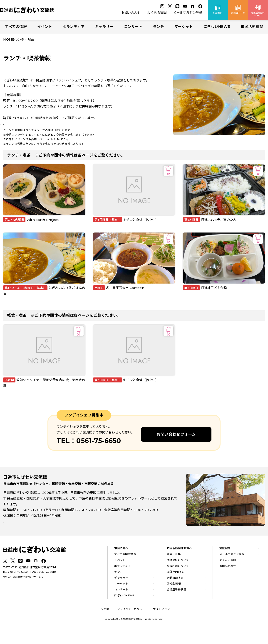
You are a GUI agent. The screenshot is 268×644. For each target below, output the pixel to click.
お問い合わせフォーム (176, 444)
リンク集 (104, 621)
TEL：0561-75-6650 (15, 584)
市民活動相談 (252, 27)
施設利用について (178, 578)
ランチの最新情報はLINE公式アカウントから (39, 129)
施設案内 (225, 561)
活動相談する (175, 590)
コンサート (133, 27)
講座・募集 (174, 566)
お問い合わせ (131, 13)
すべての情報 (16, 27)
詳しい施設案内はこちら (25, 536)
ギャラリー (104, 27)
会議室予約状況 (177, 602)
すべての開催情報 (125, 566)
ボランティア (73, 27)
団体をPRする (176, 584)
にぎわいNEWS (217, 27)
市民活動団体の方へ (180, 561)
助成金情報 (174, 596)
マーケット (184, 27)
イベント (45, 27)
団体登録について (178, 572)
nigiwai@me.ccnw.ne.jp (26, 589)
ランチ (158, 27)
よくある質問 (157, 13)
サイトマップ (161, 621)
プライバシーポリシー (131, 621)
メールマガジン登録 (188, 13)
